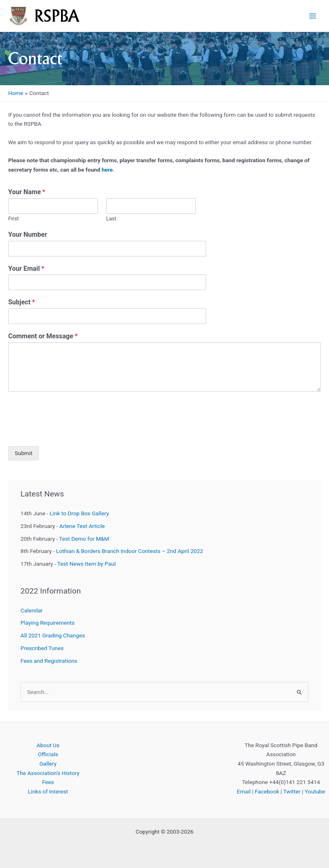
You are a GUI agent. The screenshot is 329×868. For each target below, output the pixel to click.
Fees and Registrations (49, 661)
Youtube (315, 791)
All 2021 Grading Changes (53, 635)
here (107, 170)
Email (244, 791)
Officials (48, 754)
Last (111, 219)
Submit (24, 453)
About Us (48, 745)
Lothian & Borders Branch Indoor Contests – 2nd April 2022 (130, 551)
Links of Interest (48, 791)
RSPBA (57, 16)
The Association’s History (48, 773)
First (14, 219)
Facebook (267, 791)
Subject (22, 302)
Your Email (26, 269)
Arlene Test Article (82, 526)
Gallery (48, 764)
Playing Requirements (48, 623)
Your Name (27, 192)
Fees (48, 782)
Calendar (32, 610)
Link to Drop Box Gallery (79, 513)
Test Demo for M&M (84, 539)
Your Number (28, 235)
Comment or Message (43, 336)
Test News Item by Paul (87, 564)
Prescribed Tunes (42, 648)
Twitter (292, 791)
